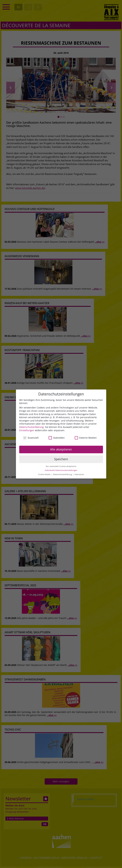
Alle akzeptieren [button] (61, 449)
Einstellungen (27, 430)
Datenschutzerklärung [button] (63, 474)
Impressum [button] (79, 474)
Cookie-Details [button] (44, 474)
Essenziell (31, 438)
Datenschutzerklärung (31, 427)
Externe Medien (86, 438)
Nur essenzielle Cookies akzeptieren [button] (61, 466)
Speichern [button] (61, 459)
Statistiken (57, 438)
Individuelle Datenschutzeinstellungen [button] (61, 470)
